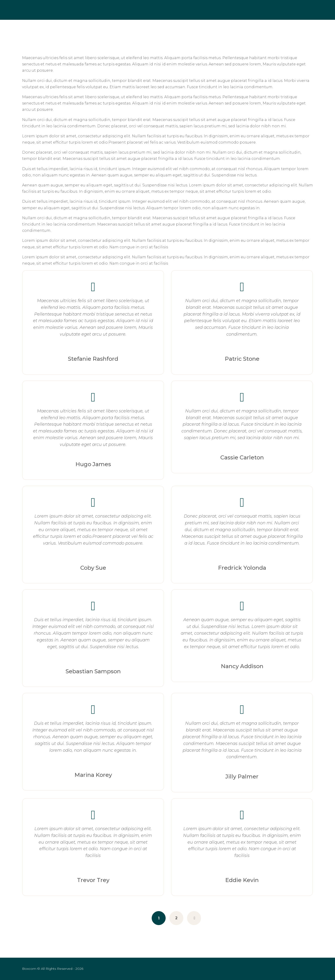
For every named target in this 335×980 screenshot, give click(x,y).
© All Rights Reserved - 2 (50, 969)
